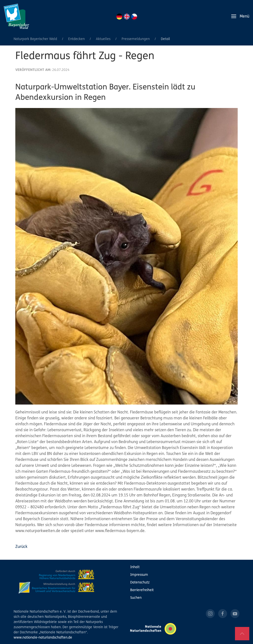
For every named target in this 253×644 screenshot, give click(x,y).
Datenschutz (140, 583)
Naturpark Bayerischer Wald (35, 39)
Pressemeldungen (136, 39)
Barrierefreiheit (142, 590)
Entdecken (76, 39)
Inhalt (135, 567)
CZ (134, 17)
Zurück (21, 547)
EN (127, 17)
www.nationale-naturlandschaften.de (43, 638)
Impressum (139, 575)
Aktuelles (103, 39)
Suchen (136, 598)
